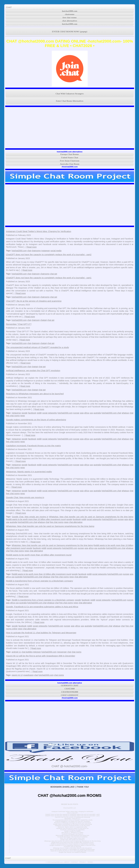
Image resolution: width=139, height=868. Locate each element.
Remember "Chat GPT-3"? (19, 324)
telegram (37, 652)
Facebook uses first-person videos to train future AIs (72, 828)
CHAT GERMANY (70, 695)
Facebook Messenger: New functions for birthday (73, 837)
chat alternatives (70, 21)
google (24, 413)
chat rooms (76, 652)
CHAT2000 (70, 689)
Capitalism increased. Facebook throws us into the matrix (33, 446)
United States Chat (70, 158)
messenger (62, 652)
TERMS (90, 862)
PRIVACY (83, 862)
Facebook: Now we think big (72, 847)
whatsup (125, 413)
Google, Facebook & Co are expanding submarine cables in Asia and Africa (42, 607)
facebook (32, 413)
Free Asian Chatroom (70, 161)
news (23, 416)
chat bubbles (27, 652)
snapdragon (28, 675)
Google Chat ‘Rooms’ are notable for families (72, 852)
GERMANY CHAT (70, 685)
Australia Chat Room (70, 164)
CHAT (9, 7)
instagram (46, 251)
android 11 (16, 652)
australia (97, 413)
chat (29, 251)
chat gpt (54, 274)
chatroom (36, 274)
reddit (39, 413)
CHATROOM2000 (70, 692)
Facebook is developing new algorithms (72, 830)
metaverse (16, 413)
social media (56, 251)
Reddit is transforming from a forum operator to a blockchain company (39, 581)
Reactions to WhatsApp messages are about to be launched (35, 394)
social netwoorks (50, 413)
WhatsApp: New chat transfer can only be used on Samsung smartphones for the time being (91, 517)
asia (82, 413)
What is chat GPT (72, 813)
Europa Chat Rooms (70, 154)
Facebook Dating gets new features (72, 834)
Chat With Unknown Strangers (70, 94)
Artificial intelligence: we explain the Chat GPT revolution (33, 370)
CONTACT (74, 862)
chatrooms (70, 14)
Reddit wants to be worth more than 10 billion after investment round (36, 519)
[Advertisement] (70, 128)
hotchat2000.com (70, 11)
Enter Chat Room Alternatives (70, 101)
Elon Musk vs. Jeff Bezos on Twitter (72, 833)
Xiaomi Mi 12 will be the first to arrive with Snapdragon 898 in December (41, 656)
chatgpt (44, 320)
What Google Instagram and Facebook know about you (72, 835)
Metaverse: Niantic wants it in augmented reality (29, 472)
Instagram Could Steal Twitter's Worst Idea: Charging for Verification (39, 231)
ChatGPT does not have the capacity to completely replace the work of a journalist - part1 (49, 278)
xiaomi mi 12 (17, 675)
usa (91, 413)
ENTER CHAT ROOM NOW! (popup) (70, 32)
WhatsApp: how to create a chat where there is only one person (72, 848)
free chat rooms (70, 18)
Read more (32, 247)
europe (76, 413)
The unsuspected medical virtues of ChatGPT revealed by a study (38, 347)
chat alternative (76, 522)
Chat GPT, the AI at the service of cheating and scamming (34, 301)
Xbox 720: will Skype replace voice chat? (72, 838)
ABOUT (67, 862)
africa (87, 413)
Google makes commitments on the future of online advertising (36, 420)
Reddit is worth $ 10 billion (73, 831)
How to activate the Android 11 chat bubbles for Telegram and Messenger (41, 633)
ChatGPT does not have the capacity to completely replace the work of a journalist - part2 (49, 254)
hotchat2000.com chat (111, 413)
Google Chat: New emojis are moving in (25, 497)
